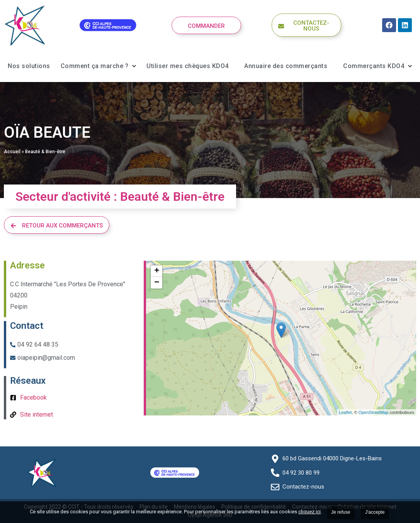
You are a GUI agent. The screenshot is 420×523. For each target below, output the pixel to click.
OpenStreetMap (374, 412)
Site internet (37, 414)
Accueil (12, 152)
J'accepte (375, 512)
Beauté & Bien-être (45, 152)
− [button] (157, 283)
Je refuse (341, 512)
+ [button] (157, 271)
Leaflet (345, 412)
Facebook (33, 397)
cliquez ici (309, 512)
